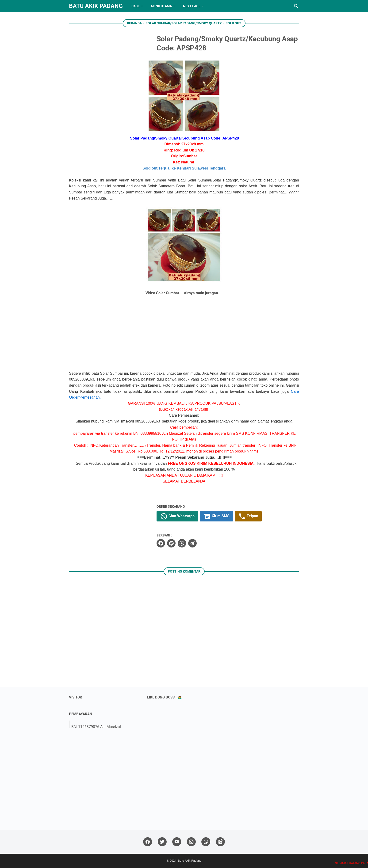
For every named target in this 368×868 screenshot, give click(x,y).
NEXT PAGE (192, 6)
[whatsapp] (182, 543)
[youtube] (177, 842)
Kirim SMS (216, 516)
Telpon (248, 516)
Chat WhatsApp (177, 516)
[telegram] (192, 543)
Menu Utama (161, 6)
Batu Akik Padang (96, 6)
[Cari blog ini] (296, 6)
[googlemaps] (220, 842)
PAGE (136, 6)
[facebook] (161, 543)
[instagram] (191, 842)
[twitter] (171, 543)
